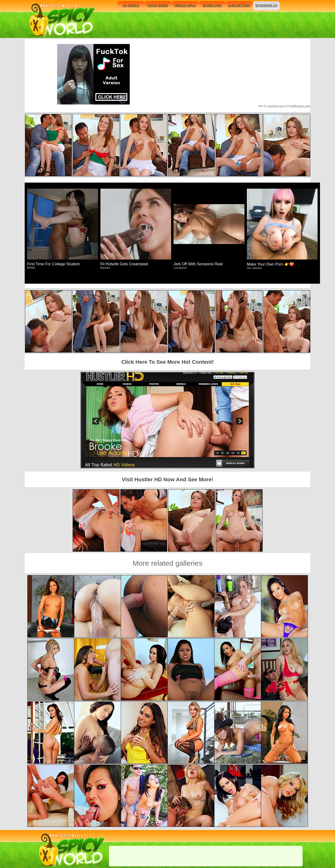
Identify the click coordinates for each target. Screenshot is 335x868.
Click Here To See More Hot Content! (167, 362)
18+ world (131, 6)
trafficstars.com (300, 106)
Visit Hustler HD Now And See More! (167, 479)
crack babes (158, 6)
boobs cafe (212, 6)
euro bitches (239, 6)
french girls (185, 6)
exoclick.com (276, 106)
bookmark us (266, 6)
